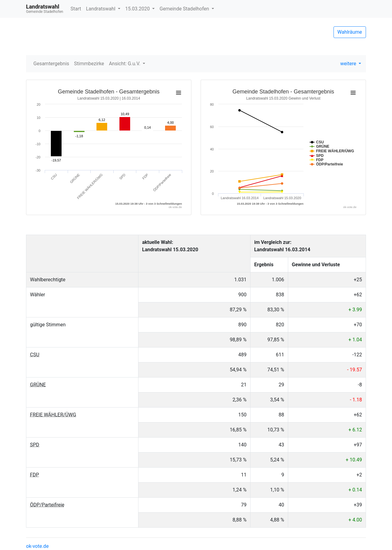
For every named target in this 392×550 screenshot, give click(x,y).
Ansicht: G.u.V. (125, 64)
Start (76, 9)
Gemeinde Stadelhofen (185, 9)
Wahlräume (350, 32)
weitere (349, 64)
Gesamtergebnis (51, 64)
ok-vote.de (37, 546)
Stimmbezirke (89, 64)
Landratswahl (101, 9)
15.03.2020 (138, 9)
